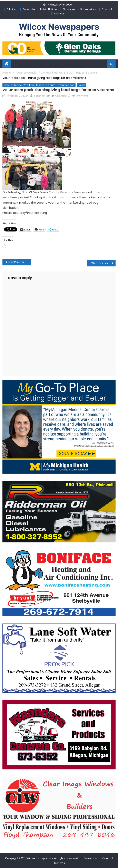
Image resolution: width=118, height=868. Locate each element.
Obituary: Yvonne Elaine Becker (103, 263)
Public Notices (49, 9)
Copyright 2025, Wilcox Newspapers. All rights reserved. (42, 858)
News (82, 85)
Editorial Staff (42, 96)
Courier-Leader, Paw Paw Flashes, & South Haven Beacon (39, 85)
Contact (107, 9)
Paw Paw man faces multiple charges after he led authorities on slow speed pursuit (19, 262)
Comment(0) (63, 96)
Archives (59, 14)
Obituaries (69, 9)
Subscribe (29, 9)
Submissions (88, 9)
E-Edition (12, 9)
